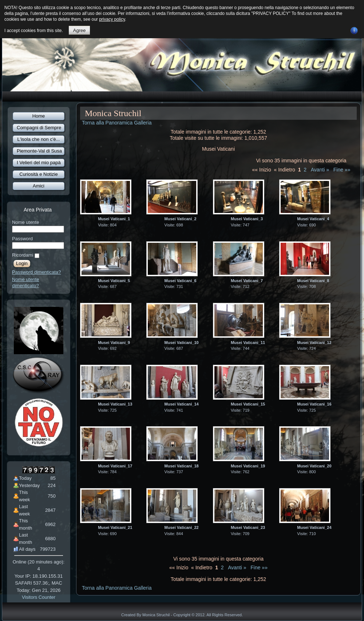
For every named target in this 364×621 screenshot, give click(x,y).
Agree (80, 30)
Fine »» (342, 170)
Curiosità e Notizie (39, 174)
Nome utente (25, 222)
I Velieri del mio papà (39, 163)
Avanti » (320, 170)
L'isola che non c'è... (39, 139)
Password (22, 239)
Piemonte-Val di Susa (39, 151)
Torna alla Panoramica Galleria (117, 123)
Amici (39, 186)
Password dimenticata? (36, 272)
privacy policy (112, 19)
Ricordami (23, 255)
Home (39, 116)
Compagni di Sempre (39, 128)
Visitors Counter (39, 597)
